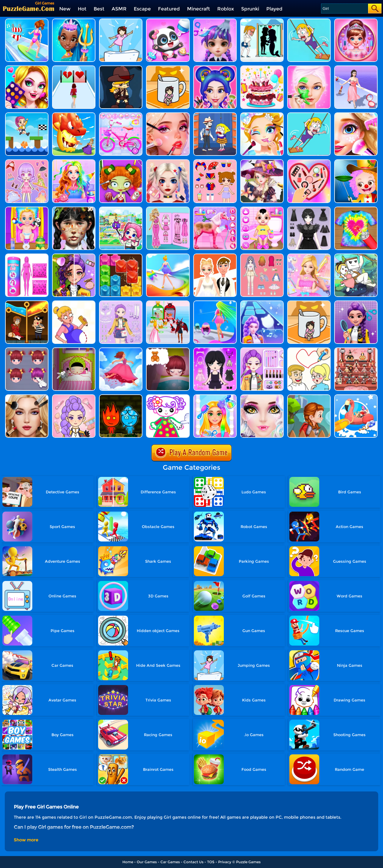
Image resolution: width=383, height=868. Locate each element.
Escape (142, 9)
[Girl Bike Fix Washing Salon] (121, 115)
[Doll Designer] (215, 256)
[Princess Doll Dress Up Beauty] (215, 350)
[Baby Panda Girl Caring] (168, 21)
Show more (26, 840)
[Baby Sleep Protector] (74, 350)
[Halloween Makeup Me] (262, 397)
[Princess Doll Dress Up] (74, 162)
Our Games (147, 862)
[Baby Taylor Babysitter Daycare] (27, 209)
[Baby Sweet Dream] (168, 350)
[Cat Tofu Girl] (121, 21)
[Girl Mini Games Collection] (356, 21)
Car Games (170, 862)
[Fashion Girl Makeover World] (168, 115)
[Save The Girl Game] (309, 21)
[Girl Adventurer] (121, 68)
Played (274, 9)
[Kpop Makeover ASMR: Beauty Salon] (74, 397)
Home (128, 862)
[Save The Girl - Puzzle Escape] (262, 21)
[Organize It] (309, 162)
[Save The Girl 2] (309, 115)
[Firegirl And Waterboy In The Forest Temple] (121, 397)
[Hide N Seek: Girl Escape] (168, 68)
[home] (29, 9)
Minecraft (199, 9)
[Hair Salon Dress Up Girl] (215, 21)
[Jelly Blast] (121, 256)
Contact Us (193, 862)
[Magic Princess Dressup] (309, 209)
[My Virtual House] (121, 209)
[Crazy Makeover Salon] (74, 209)
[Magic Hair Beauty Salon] (356, 303)
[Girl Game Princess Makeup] (356, 115)
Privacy (225, 862)
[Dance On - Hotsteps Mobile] (262, 303)
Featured (169, 9)
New (65, 9)
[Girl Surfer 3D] (27, 21)
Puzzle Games (248, 862)
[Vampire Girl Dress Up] (27, 68)
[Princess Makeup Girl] (262, 115)
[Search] (344, 9)
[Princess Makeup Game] (168, 162)
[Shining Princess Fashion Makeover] (309, 256)
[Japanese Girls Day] (356, 350)
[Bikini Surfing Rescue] (356, 397)
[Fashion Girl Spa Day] (309, 68)
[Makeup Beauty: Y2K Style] (262, 350)
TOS (211, 862)
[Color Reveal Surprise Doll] (27, 256)
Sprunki (250, 9)
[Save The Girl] (215, 115)
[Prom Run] (168, 303)
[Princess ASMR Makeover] (27, 397)
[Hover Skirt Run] (168, 256)
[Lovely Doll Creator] (27, 162)
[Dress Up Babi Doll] (262, 256)
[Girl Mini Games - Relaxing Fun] (27, 115)
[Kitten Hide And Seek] (309, 303)
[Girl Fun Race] (74, 68)
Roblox (226, 9)
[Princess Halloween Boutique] (262, 162)
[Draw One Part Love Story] (309, 350)
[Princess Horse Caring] (215, 209)
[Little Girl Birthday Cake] (262, 68)
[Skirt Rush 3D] (121, 350)
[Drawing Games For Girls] (168, 397)
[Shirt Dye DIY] (356, 209)
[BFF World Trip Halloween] (121, 162)
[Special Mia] (27, 350)
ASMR (119, 9)
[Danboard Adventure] (356, 256)
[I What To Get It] (309, 397)
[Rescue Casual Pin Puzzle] (27, 303)
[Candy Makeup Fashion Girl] (215, 68)
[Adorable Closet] (121, 303)
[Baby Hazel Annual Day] (356, 162)
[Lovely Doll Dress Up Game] (215, 162)
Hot (82, 9)
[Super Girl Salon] (74, 21)
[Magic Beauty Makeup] (74, 256)
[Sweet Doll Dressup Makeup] (168, 209)
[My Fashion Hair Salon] (215, 397)
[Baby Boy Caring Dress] (262, 209)
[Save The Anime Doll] (74, 303)
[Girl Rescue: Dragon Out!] (74, 115)
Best (99, 9)
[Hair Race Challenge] (215, 303)
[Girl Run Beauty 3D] (356, 68)
